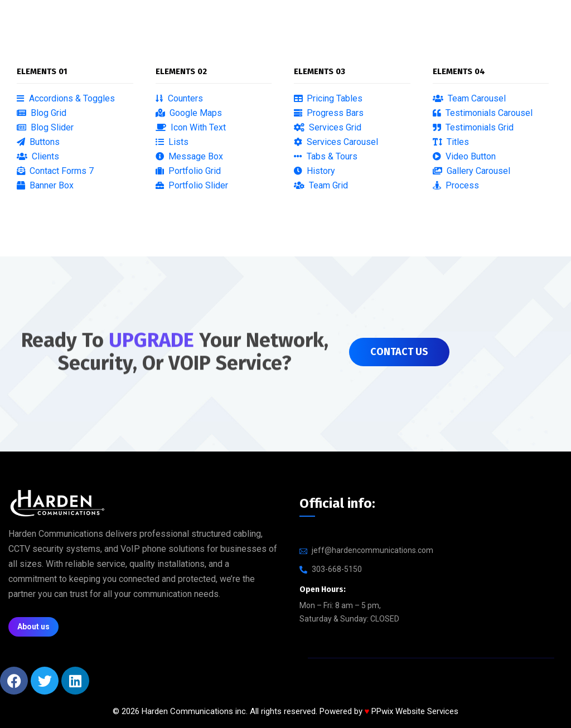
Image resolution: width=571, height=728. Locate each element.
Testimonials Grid (473, 127)
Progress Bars (329, 113)
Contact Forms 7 (55, 171)
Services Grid (328, 127)
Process (456, 185)
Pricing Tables (328, 98)
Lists (172, 142)
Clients (38, 156)
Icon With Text (191, 127)
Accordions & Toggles (66, 98)
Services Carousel (336, 142)
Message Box (189, 156)
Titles (451, 142)
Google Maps (189, 113)
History (314, 171)
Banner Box (45, 185)
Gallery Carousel (471, 171)
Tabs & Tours (326, 156)
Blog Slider (45, 127)
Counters (179, 98)
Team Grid (321, 185)
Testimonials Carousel (483, 113)
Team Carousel (469, 98)
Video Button (464, 156)
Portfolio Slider (192, 185)
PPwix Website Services (415, 711)
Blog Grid (42, 113)
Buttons (38, 142)
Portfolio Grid (188, 171)
